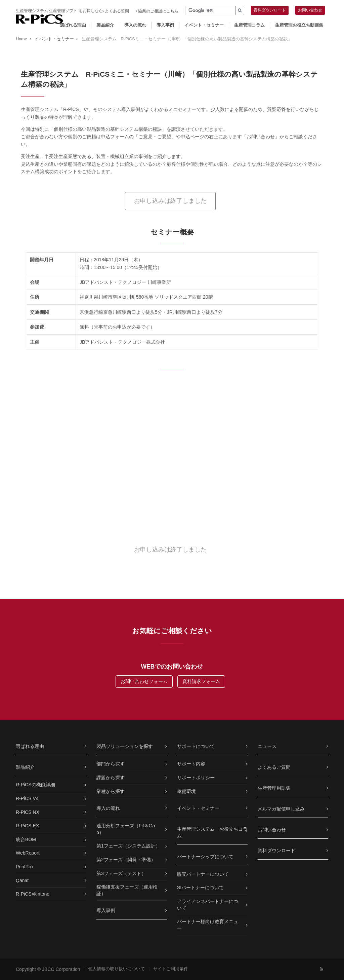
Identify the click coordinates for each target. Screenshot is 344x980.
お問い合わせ (310, 10)
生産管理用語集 (274, 788)
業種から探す (111, 791)
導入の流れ (135, 25)
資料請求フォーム (201, 681)
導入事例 (165, 25)
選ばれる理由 (73, 25)
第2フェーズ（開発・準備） (126, 860)
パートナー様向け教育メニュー (208, 925)
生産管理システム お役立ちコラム (212, 832)
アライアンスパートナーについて (208, 905)
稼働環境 (186, 791)
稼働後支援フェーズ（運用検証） (127, 890)
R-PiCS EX (27, 826)
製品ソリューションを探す (125, 746)
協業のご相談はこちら (157, 11)
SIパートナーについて (200, 888)
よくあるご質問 (274, 767)
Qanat (22, 880)
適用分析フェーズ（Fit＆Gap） (126, 829)
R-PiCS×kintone (33, 894)
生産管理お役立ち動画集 (299, 25)
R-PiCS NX (28, 812)
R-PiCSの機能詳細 (35, 785)
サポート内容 (191, 764)
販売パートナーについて (203, 874)
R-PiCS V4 (27, 798)
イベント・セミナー (204, 25)
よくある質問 (116, 11)
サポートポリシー (196, 778)
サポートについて (196, 746)
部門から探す (111, 764)
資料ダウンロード (270, 10)
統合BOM (26, 839)
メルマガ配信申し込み (281, 809)
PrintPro (24, 867)
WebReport (28, 853)
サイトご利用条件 (171, 969)
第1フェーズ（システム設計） (128, 846)
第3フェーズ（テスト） (121, 873)
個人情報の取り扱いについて (116, 969)
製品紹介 (105, 25)
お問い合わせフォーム (144, 681)
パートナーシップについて (205, 857)
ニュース (267, 746)
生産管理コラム (249, 25)
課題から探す (111, 778)
